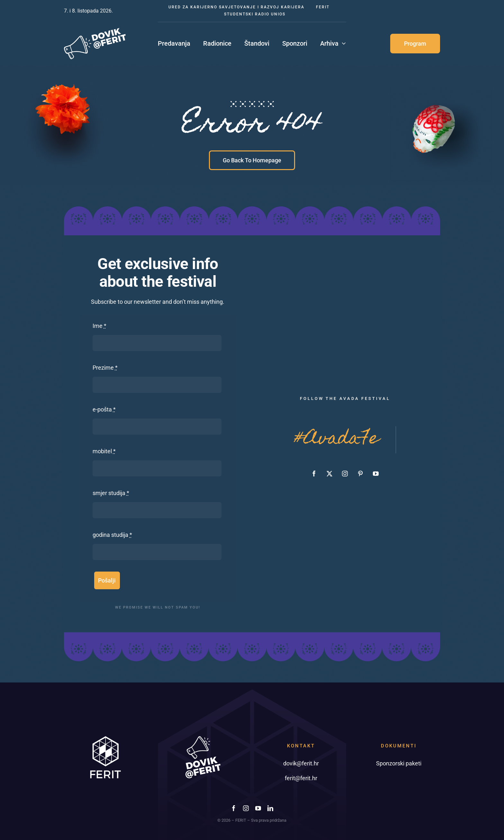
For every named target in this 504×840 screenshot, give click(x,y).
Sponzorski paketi (399, 763)
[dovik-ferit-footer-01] (203, 739)
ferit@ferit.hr (301, 778)
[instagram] (345, 474)
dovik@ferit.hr (301, 763)
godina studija (112, 535)
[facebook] (314, 474)
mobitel (104, 451)
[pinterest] (360, 474)
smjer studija (111, 493)
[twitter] (329, 474)
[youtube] (376, 474)
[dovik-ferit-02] (95, 31)
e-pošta (104, 409)
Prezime (105, 368)
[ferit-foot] (105, 739)
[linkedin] (270, 808)
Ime (99, 326)
